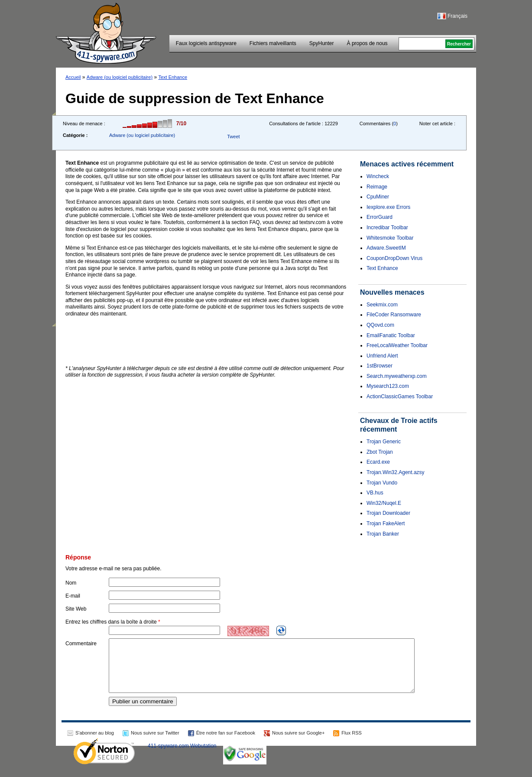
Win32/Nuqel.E (384, 503)
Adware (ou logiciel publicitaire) (120, 77)
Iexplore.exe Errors (388, 207)
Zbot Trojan (380, 452)
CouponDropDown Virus (394, 258)
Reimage (377, 187)
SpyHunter (322, 43)
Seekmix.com (382, 305)
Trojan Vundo (382, 483)
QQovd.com (380, 325)
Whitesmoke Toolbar (390, 238)
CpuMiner (378, 197)
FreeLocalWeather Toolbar (397, 345)
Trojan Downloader (388, 513)
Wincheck (378, 176)
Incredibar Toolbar (387, 228)
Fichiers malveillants (273, 43)
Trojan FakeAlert (386, 523)
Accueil (73, 77)
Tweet (233, 137)
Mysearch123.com (388, 386)
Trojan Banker (383, 534)
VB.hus (375, 493)
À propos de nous (367, 43)
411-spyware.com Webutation (182, 756)
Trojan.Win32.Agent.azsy (396, 472)
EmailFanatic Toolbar (391, 335)
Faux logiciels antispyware (206, 43)
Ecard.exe (378, 462)
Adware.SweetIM (386, 248)
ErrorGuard (380, 217)
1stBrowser (380, 366)
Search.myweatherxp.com (397, 376)
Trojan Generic (384, 442)
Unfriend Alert (382, 356)
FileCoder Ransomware (394, 315)
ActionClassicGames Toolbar (400, 397)
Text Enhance (173, 77)
